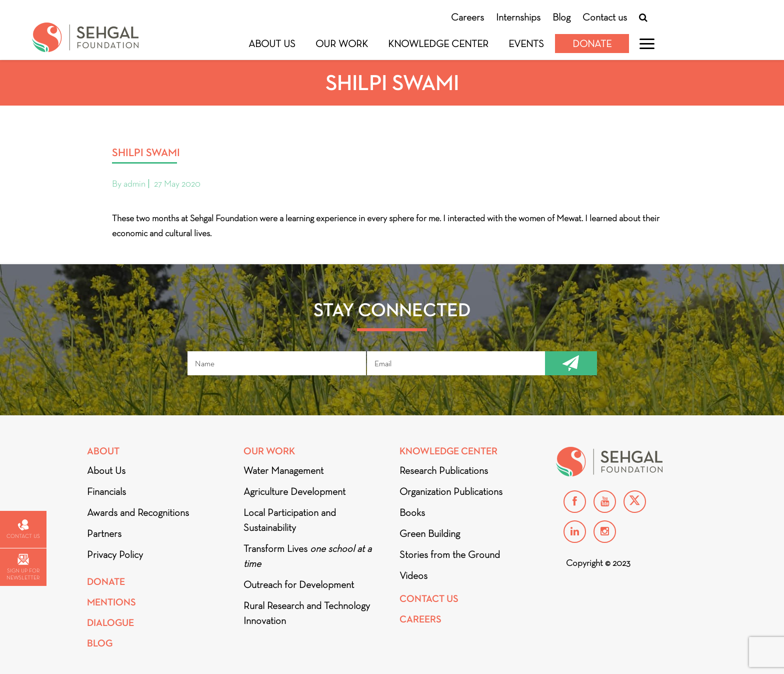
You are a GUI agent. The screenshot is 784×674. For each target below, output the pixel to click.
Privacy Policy (115, 554)
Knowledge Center (438, 44)
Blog (561, 17)
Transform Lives (307, 556)
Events (526, 44)
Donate (592, 44)
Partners (104, 533)
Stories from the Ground (450, 554)
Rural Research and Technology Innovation (307, 613)
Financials (106, 491)
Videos (413, 575)
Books (412, 512)
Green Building (430, 533)
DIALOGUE (110, 623)
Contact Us (429, 599)
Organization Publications (451, 491)
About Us (272, 44)
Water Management (283, 470)
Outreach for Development (299, 584)
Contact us (605, 17)
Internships (518, 17)
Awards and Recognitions (138, 512)
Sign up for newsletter (23, 567)
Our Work (342, 44)
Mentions (111, 602)
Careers (467, 17)
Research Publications (444, 470)
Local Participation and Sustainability (290, 520)
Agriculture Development (294, 491)
